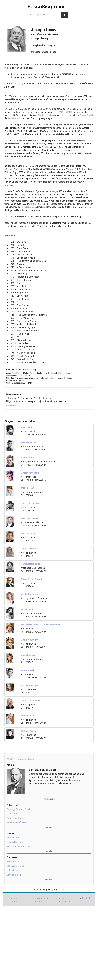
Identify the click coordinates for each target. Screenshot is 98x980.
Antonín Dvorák (14, 838)
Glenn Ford (12, 814)
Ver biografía (49, 799)
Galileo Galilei (86, 115)
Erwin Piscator (65, 112)
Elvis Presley (13, 861)
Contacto (87, 898)
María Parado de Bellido (18, 846)
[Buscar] (64, 15)
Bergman (28, 207)
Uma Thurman (14, 875)
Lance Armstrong (15, 866)
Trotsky (21, 194)
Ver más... (49, 828)
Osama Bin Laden (15, 842)
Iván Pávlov (12, 870)
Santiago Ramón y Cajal (18, 809)
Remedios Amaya (16, 818)
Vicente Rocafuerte (16, 822)
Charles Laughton (46, 115)
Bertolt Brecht (14, 118)
